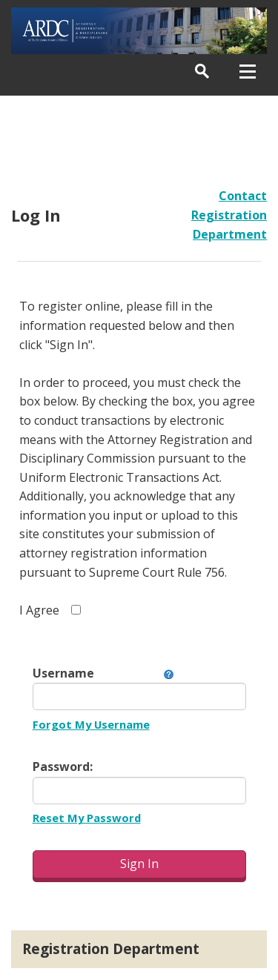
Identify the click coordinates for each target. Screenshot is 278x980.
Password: (63, 767)
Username (63, 673)
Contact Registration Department (229, 215)
